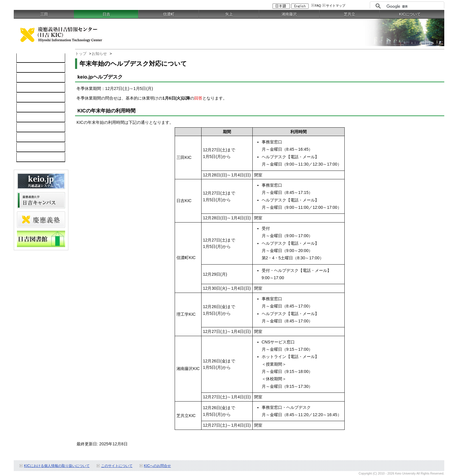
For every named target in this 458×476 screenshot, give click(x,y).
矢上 (229, 14)
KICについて (410, 14)
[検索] (414, 6)
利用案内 (28, 118)
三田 (44, 14)
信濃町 (169, 14)
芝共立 (349, 14)
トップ (81, 54)
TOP (24, 58)
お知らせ (99, 54)
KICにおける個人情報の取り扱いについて (57, 466)
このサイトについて (117, 466)
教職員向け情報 (34, 157)
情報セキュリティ (36, 108)
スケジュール (32, 138)
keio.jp (26, 98)
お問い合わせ (32, 128)
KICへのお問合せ (158, 466)
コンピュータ (32, 68)
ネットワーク (32, 78)
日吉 (106, 14)
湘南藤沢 (289, 14)
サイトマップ (336, 6)
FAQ (318, 6)
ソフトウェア (32, 88)
